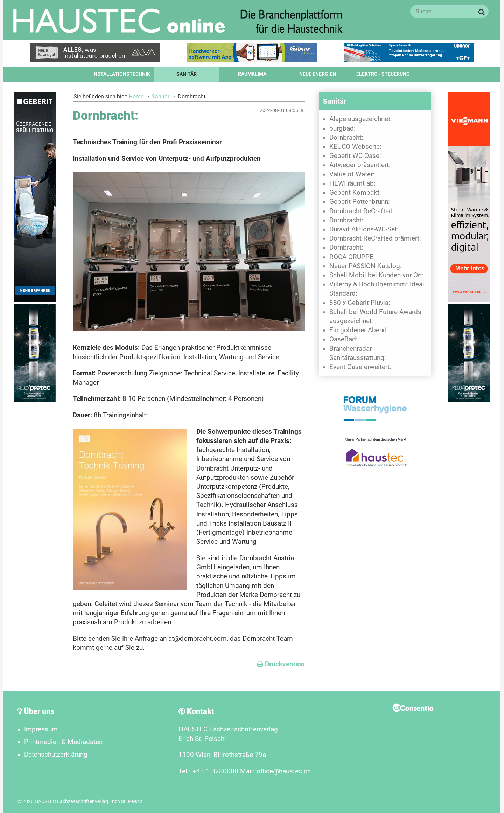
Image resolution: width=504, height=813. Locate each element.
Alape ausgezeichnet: (361, 119)
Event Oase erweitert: (360, 367)
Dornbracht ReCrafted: (362, 211)
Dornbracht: (346, 138)
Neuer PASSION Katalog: (366, 266)
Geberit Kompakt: (355, 193)
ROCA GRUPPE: (352, 257)
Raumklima (252, 74)
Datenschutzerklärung (56, 755)
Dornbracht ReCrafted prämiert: (375, 238)
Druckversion (281, 664)
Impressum (41, 729)
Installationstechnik (121, 74)
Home (136, 96)
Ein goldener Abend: (359, 330)
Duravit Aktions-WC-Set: (364, 229)
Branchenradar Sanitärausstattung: (358, 353)
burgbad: (342, 128)
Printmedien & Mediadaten (63, 742)
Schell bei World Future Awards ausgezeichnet (375, 317)
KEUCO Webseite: (355, 147)
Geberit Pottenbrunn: (360, 202)
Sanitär (187, 74)
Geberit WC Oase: (355, 156)
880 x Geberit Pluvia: (360, 303)
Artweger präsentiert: (360, 165)
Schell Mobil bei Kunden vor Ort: (377, 275)
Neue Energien (318, 74)
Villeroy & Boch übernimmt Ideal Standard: (377, 289)
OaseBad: (344, 339)
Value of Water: (352, 174)
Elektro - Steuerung (383, 74)
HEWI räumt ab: (352, 183)
